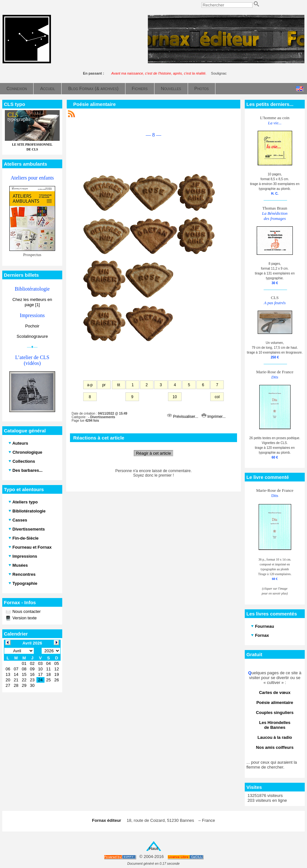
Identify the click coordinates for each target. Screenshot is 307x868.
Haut (154, 848)
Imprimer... (214, 417)
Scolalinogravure (32, 336)
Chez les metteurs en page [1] (32, 302)
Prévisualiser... (183, 417)
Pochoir (32, 326)
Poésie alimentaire (94, 104)
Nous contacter (26, 611)
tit (119, 385)
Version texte (24, 618)
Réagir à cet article (153, 453)
